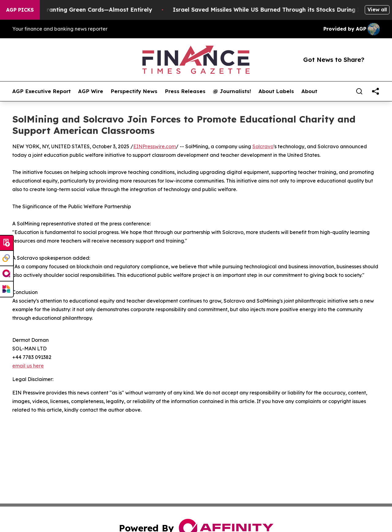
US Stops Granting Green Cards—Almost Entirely (87, 10)
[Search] (359, 91)
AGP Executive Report (41, 91)
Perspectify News (134, 91)
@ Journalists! (232, 91)
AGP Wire (91, 91)
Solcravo (263, 146)
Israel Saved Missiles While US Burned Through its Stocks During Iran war (281, 10)
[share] (375, 91)
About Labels (276, 91)
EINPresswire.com (155, 146)
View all (377, 9)
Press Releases (185, 91)
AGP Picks (20, 10)
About (309, 91)
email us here (28, 366)
